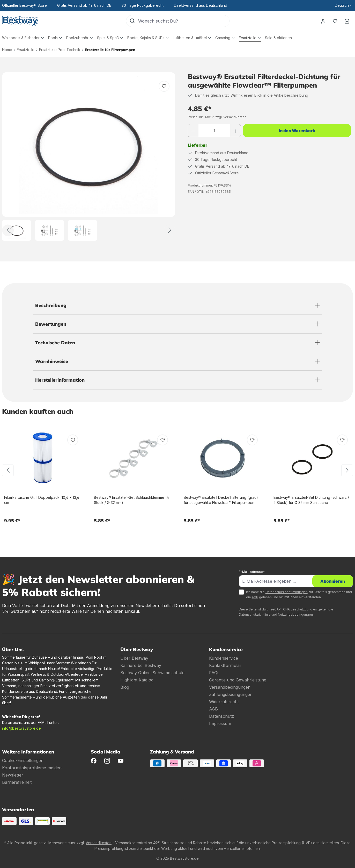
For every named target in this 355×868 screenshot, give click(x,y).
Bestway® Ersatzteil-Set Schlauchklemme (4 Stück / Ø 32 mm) (131, 500)
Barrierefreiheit (17, 782)
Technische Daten (55, 343)
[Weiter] (170, 230)
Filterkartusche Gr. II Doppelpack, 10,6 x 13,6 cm (42, 500)
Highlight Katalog (137, 680)
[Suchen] (132, 21)
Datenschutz (221, 716)
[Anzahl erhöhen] (235, 131)
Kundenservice (224, 658)
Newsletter (13, 775)
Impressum (220, 723)
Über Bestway (134, 658)
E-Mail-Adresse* (252, 572)
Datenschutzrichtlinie (255, 614)
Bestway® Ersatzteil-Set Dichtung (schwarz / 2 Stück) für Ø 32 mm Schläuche (311, 500)
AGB (255, 597)
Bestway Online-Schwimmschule (152, 673)
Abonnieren (333, 581)
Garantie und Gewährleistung (238, 680)
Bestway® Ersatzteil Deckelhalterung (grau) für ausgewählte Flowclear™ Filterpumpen (221, 500)
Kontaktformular (225, 665)
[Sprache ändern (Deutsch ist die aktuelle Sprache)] (344, 5)
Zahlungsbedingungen (231, 694)
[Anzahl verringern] (193, 131)
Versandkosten (99, 843)
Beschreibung (51, 305)
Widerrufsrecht (224, 702)
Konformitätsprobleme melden (32, 768)
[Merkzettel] (335, 21)
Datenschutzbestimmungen (287, 592)
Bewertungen (51, 324)
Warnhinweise (52, 361)
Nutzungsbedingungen (295, 614)
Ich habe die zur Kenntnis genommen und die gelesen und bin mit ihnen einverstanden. (299, 595)
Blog (125, 687)
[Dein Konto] (323, 21)
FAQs (214, 673)
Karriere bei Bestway (141, 665)
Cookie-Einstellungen (23, 760)
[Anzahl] (215, 131)
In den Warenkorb (297, 131)
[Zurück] (8, 230)
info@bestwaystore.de (21, 728)
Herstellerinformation (60, 380)
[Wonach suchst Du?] (184, 21)
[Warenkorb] (347, 21)
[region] (89, 156)
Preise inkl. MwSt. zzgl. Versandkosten (217, 117)
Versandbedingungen (230, 687)
